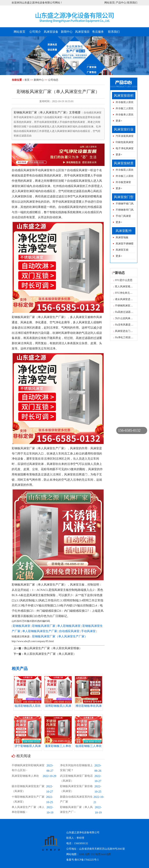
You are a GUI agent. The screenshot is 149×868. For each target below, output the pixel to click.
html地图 (106, 854)
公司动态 (53, 80)
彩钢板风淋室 (21, 626)
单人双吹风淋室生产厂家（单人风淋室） (50, 654)
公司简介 (35, 32)
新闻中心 (67, 32)
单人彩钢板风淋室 (69, 626)
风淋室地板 (122, 237)
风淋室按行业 (124, 129)
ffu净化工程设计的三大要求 (130, 337)
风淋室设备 (51, 32)
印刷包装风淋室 (125, 142)
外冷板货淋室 (123, 182)
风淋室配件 (124, 231)
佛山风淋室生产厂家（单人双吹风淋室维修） (53, 648)
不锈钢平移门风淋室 (123, 205)
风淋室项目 (82, 32)
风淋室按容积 (124, 96)
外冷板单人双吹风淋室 (123, 115)
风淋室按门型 (124, 197)
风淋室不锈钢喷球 (123, 245)
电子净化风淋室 (125, 148)
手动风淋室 (88, 631)
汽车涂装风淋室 (125, 136)
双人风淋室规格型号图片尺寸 (131, 287)
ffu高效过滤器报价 (125, 312)
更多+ (119, 121)
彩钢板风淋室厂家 (44, 626)
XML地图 (84, 854)
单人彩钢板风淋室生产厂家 (40, 631)
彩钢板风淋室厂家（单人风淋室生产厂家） (60, 636)
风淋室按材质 (124, 163)
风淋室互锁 (122, 250)
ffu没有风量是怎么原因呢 (129, 325)
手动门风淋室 (123, 216)
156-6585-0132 (129, 430)
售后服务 (98, 32)
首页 (27, 80)
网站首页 (109, 3)
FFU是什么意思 (123, 280)
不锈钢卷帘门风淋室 (123, 211)
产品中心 (121, 3)
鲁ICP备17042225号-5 (87, 860)
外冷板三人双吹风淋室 (123, 109)
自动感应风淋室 (69, 631)
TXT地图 (96, 854)
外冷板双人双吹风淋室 (123, 103)
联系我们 (132, 3)
